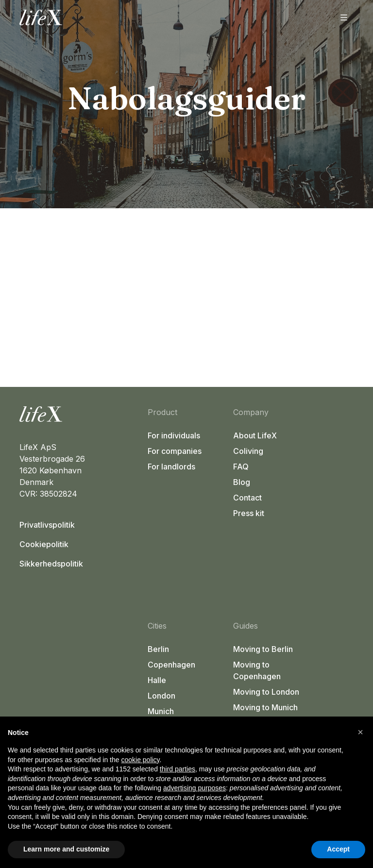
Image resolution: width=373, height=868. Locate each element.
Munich (161, 711)
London (161, 696)
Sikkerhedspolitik (51, 564)
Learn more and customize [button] (66, 849)
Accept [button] (338, 849)
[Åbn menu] (344, 17)
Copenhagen (171, 665)
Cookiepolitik (44, 544)
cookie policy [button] (140, 760)
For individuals (174, 435)
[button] (360, 732)
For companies (175, 451)
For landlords (171, 467)
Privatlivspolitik (47, 525)
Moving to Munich (265, 707)
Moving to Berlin (263, 649)
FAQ (241, 467)
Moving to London (266, 692)
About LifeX (255, 435)
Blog (242, 482)
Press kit (249, 513)
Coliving (248, 451)
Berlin (158, 649)
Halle (157, 680)
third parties (178, 769)
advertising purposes (195, 788)
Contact (247, 498)
